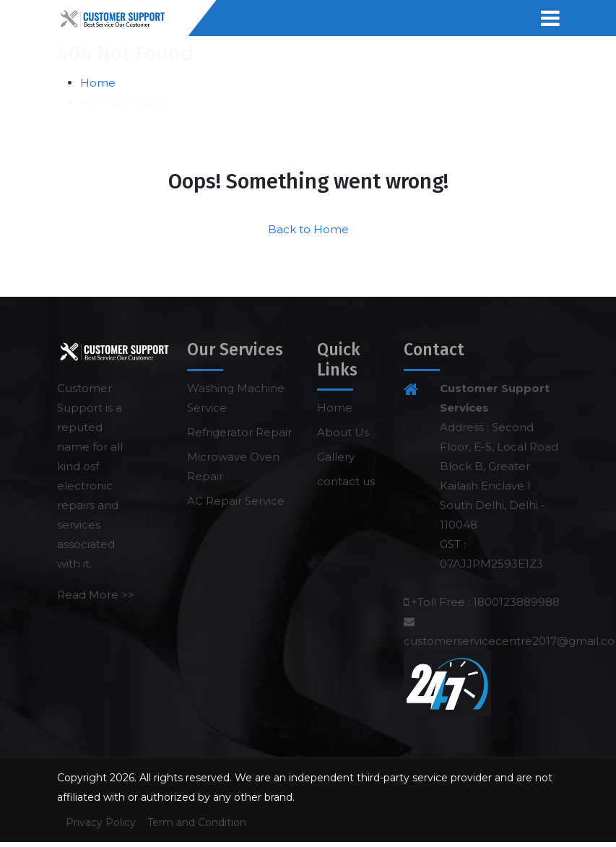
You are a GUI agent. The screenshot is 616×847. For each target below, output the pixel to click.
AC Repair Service (236, 501)
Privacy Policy (101, 822)
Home (98, 83)
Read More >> (96, 595)
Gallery (336, 457)
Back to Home (308, 229)
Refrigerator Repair (239, 432)
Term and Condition (197, 822)
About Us (343, 432)
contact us (346, 481)
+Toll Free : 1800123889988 (485, 602)
